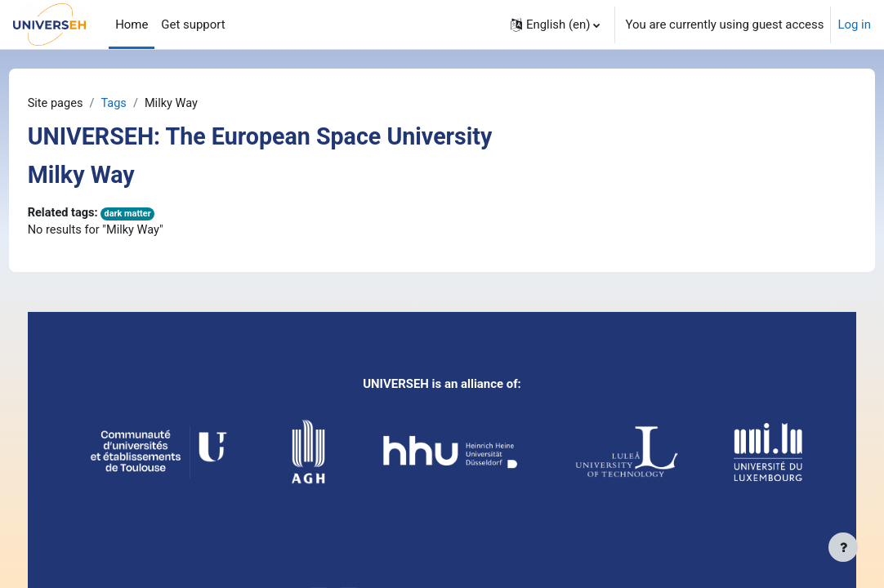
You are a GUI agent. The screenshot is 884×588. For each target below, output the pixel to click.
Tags (146, 104)
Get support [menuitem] (193, 24)
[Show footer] (843, 547)
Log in (854, 24)
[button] (556, 24)
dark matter (161, 214)
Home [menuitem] (132, 24)
